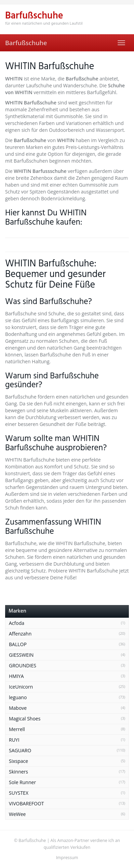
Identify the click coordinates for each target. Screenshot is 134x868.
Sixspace (18, 761)
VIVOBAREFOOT (26, 803)
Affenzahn (20, 634)
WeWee (17, 814)
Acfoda (17, 623)
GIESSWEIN (21, 655)
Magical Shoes (25, 719)
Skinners (18, 772)
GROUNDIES (23, 665)
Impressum (67, 858)
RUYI (14, 740)
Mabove (18, 708)
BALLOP (18, 644)
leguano (18, 697)
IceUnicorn (21, 687)
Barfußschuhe (26, 43)
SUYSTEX (19, 793)
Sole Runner (22, 782)
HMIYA (16, 676)
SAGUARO (20, 750)
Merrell (17, 729)
